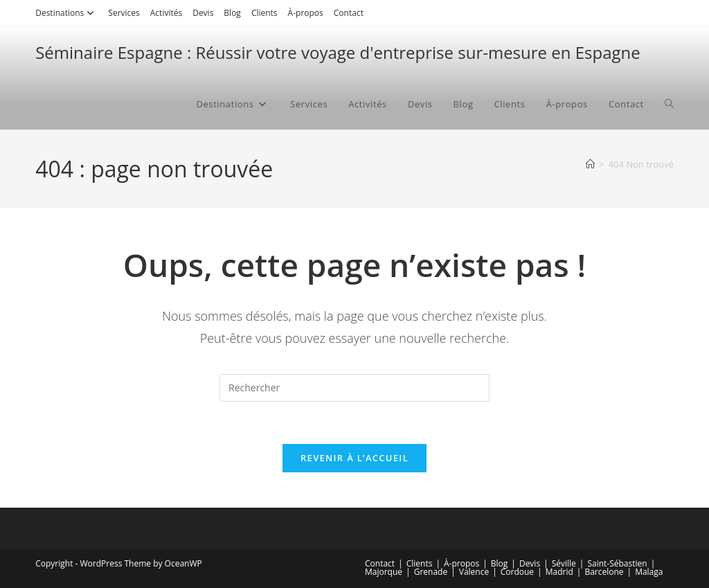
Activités (166, 13)
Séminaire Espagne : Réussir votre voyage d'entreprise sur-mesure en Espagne (338, 52)
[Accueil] (590, 164)
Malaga (649, 572)
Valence (474, 572)
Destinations (66, 13)
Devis (203, 13)
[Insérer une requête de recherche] (354, 388)
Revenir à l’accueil (354, 458)
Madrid (559, 572)
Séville (564, 563)
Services (124, 13)
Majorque (384, 572)
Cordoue (517, 572)
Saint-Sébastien (617, 563)
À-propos (306, 13)
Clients (264, 13)
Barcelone (604, 572)
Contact (349, 13)
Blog (232, 13)
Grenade (431, 572)
